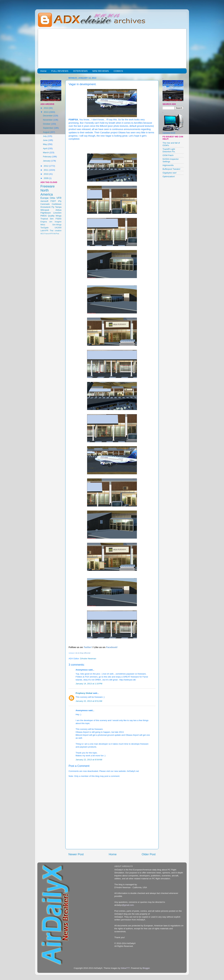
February (47, 157)
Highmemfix (168, 165)
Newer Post (76, 854)
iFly (60, 201)
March (46, 153)
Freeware (48, 186)
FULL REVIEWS (60, 71)
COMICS (118, 71)
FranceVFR (49, 234)
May (45, 144)
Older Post (149, 854)
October (47, 124)
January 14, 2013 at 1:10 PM (89, 684)
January (47, 161)
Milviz (43, 225)
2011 (46, 170)
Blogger (146, 968)
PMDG (44, 216)
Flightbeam (46, 213)
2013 (46, 112)
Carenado (45, 204)
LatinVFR (44, 231)
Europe (44, 198)
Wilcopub (45, 210)
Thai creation (56, 231)
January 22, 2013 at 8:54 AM (89, 760)
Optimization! (169, 176)
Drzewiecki (45, 207)
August (47, 132)
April (45, 148)
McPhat (56, 234)
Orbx (52, 198)
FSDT (53, 201)
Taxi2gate (44, 228)
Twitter (87, 647)
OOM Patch (168, 155)
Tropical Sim (47, 219)
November (48, 120)
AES (42, 234)
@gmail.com (128, 905)
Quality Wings (55, 216)
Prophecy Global (84, 693)
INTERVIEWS (80, 71)
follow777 (125, 968)
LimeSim (57, 213)
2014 (46, 108)
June (45, 140)
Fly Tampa (56, 207)
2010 (46, 174)
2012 (46, 166)
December (48, 116)
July (45, 136)
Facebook (111, 647)
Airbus (58, 210)
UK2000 (58, 228)
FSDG (58, 219)
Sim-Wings (57, 225)
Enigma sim (46, 222)
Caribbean (57, 204)
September (48, 128)
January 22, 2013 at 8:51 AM (89, 701)
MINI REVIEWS (101, 71)
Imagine (58, 222)
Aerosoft (44, 201)
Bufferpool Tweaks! (171, 169)
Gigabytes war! (170, 173)
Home (43, 71)
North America (47, 192)
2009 (46, 178)
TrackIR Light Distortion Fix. (169, 150)
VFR (59, 198)
